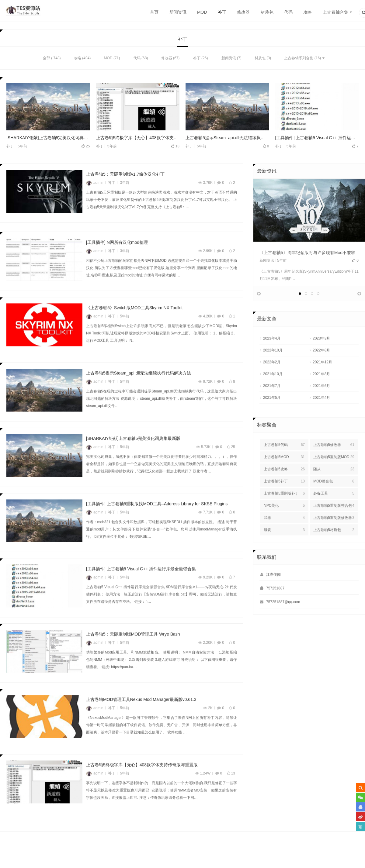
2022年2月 (272, 378)
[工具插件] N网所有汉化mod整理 (117, 259)
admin (95, 184)
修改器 (243, 12)
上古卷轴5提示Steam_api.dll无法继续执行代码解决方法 (227, 138)
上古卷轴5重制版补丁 (284, 509)
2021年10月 (273, 390)
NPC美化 (284, 522)
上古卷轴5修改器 (334, 461)
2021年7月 (272, 402)
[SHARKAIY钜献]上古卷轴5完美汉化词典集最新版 (48, 138)
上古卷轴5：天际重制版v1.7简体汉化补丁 (125, 175)
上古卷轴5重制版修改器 (334, 534)
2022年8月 (321, 366)
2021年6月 (321, 402)
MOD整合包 (334, 497)
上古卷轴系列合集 (299, 59)
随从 (334, 485)
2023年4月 (272, 354)
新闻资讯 (178, 12)
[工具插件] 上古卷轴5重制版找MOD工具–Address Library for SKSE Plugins (157, 520)
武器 (284, 534)
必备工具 (334, 509)
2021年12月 (322, 378)
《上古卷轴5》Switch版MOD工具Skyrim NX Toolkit (134, 324)
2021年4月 (321, 414)
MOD (202, 12)
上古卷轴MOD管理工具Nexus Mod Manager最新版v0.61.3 (141, 716)
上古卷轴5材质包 (334, 546)
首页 (154, 12)
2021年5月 (272, 414)
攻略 (308, 12)
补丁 (222, 12)
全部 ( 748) (52, 59)
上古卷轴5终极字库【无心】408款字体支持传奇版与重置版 (138, 138)
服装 (284, 546)
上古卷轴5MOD (284, 473)
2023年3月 (321, 354)
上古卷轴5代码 (284, 461)
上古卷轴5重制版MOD (334, 473)
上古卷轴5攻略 (284, 485)
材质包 (267, 12)
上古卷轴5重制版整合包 (334, 522)
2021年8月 (321, 390)
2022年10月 (273, 366)
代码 (288, 12)
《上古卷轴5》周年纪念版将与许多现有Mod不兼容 (307, 253)
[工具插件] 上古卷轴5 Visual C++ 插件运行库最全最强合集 (317, 138)
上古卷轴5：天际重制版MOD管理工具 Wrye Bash (133, 650)
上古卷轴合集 (335, 12)
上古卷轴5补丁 (284, 497)
